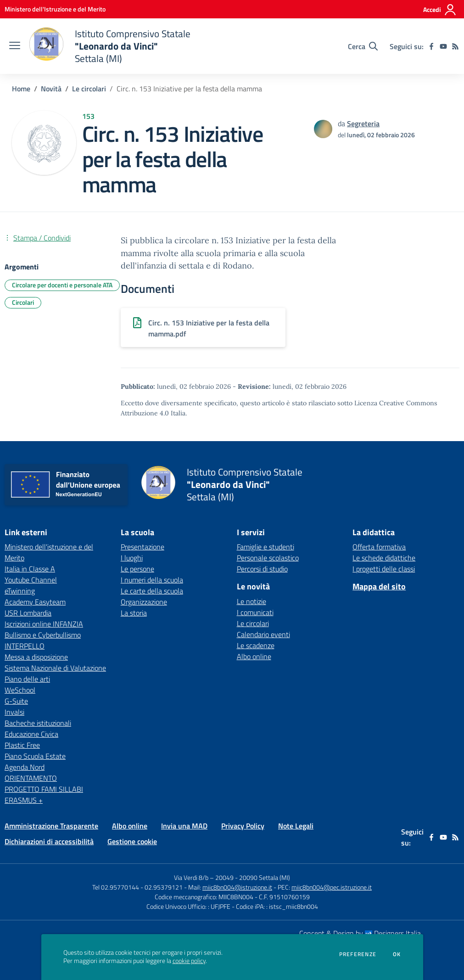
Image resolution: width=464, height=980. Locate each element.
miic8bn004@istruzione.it (237, 887)
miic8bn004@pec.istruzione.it (332, 887)
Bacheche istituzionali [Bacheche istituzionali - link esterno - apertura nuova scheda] (38, 723)
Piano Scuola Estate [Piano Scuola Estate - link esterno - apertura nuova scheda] (35, 756)
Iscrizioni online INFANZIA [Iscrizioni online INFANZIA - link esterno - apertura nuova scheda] (44, 624)
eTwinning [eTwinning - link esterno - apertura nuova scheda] (20, 591)
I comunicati (255, 612)
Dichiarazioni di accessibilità (49, 841)
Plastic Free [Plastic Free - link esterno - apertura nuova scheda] (22, 745)
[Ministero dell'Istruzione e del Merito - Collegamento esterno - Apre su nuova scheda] (55, 9)
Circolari (23, 302)
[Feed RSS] (455, 46)
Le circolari (89, 89)
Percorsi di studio (262, 569)
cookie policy (189, 961)
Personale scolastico (268, 558)
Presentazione (143, 547)
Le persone (137, 569)
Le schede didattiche (384, 558)
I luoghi (132, 558)
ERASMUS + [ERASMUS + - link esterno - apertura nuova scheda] (24, 800)
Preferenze (358, 954)
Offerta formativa (379, 547)
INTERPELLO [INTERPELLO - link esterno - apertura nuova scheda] (25, 646)
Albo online (254, 656)
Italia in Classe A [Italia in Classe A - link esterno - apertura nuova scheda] (30, 569)
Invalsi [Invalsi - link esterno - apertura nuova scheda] (14, 712)
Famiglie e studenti (266, 547)
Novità (51, 89)
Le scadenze (256, 645)
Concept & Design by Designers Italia (360, 933)
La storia (134, 613)
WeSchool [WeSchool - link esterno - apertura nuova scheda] (20, 690)
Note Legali (296, 826)
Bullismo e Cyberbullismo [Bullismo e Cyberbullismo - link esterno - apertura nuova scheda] (43, 635)
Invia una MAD (184, 826)
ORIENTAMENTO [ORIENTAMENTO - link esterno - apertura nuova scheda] (31, 778)
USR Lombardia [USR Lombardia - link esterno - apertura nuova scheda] (28, 613)
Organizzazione (144, 602)
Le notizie (252, 601)
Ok (397, 954)
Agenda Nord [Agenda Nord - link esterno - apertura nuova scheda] (25, 767)
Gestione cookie (132, 841)
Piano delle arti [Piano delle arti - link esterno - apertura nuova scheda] (27, 679)
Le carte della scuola (152, 591)
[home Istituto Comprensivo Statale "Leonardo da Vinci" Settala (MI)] (110, 46)
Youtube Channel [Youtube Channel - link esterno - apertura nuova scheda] (31, 580)
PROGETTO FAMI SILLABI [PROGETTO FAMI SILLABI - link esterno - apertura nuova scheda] (44, 789)
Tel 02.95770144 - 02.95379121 (138, 887)
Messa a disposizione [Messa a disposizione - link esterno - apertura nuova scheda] (36, 657)
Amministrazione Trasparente (51, 826)
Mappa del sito (379, 586)
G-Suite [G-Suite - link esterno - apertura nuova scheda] (16, 701)
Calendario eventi (263, 634)
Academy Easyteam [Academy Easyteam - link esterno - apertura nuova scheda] (35, 602)
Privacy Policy (243, 826)
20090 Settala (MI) (265, 877)
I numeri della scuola (152, 580)
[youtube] (443, 46)
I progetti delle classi (384, 569)
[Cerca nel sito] (363, 46)
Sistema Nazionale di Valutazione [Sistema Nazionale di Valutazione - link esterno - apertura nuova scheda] (55, 668)
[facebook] (431, 46)
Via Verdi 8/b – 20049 (204, 877)
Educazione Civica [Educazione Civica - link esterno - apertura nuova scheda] (31, 734)
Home (21, 89)
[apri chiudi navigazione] (15, 46)
